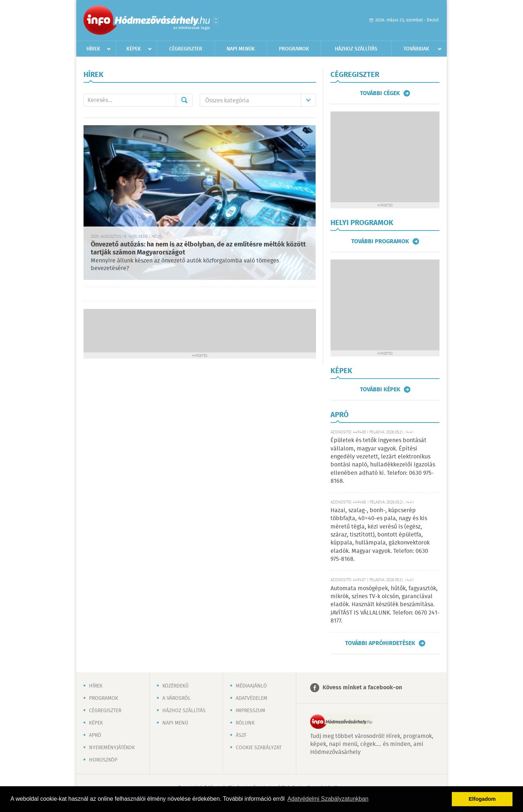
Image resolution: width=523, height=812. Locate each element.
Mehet (184, 100)
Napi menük (241, 49)
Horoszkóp (103, 760)
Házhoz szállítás (356, 49)
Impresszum (250, 711)
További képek (380, 389)
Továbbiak (416, 49)
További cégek (380, 93)
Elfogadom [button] (482, 799)
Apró (95, 735)
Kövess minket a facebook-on (362, 688)
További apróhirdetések (380, 643)
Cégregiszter (186, 49)
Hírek (93, 49)
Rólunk (245, 723)
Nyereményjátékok (112, 748)
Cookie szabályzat (259, 748)
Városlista (216, 21)
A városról (177, 698)
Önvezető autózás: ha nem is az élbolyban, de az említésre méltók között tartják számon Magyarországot (198, 249)
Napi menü (175, 723)
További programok (380, 241)
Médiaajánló (251, 686)
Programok (294, 49)
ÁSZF (241, 735)
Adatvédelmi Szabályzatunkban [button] (328, 799)
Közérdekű (175, 686)
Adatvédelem (252, 698)
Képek (134, 49)
